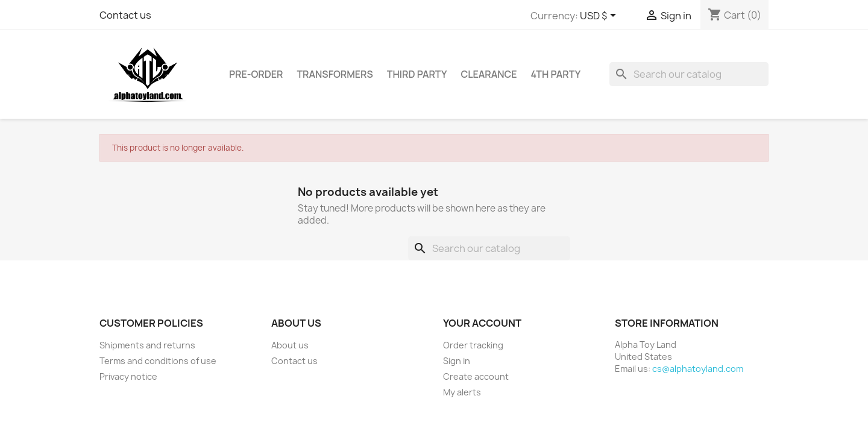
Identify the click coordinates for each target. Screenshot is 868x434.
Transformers (335, 74)
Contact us (125, 15)
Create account (476, 376)
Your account (482, 323)
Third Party (417, 74)
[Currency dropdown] (600, 16)
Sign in (457, 361)
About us (290, 345)
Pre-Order (256, 74)
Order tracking (473, 345)
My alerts (462, 392)
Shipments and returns (147, 345)
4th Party (556, 74)
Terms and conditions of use (158, 361)
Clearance (489, 74)
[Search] (689, 74)
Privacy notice (128, 376)
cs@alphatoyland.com (698, 369)
